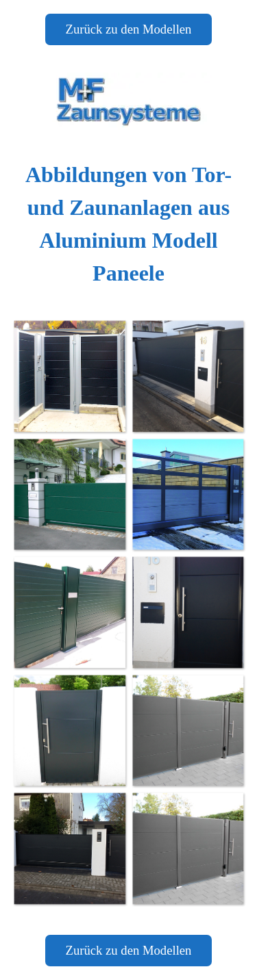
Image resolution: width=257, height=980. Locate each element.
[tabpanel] (128, 224)
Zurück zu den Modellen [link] (129, 29)
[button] (70, 376)
